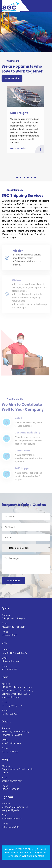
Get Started (17, 148)
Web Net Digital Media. (33, 856)
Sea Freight (18, 113)
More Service (12, 78)
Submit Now (13, 581)
